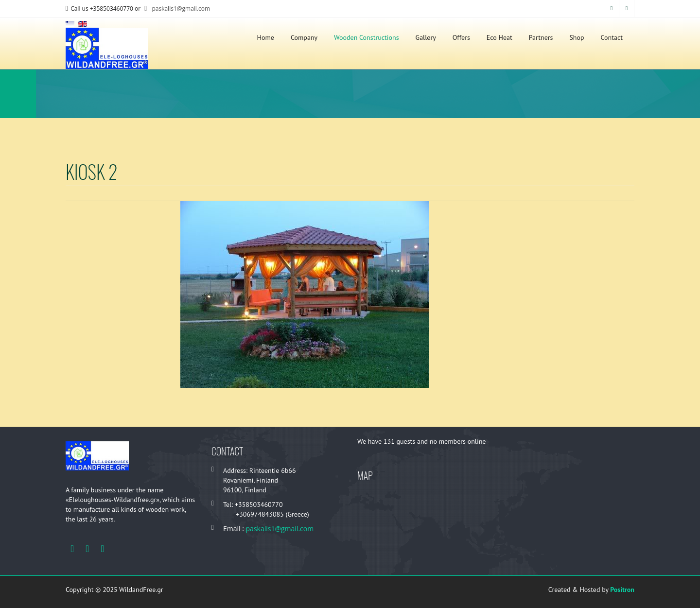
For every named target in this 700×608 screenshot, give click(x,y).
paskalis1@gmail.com (176, 9)
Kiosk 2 (92, 171)
